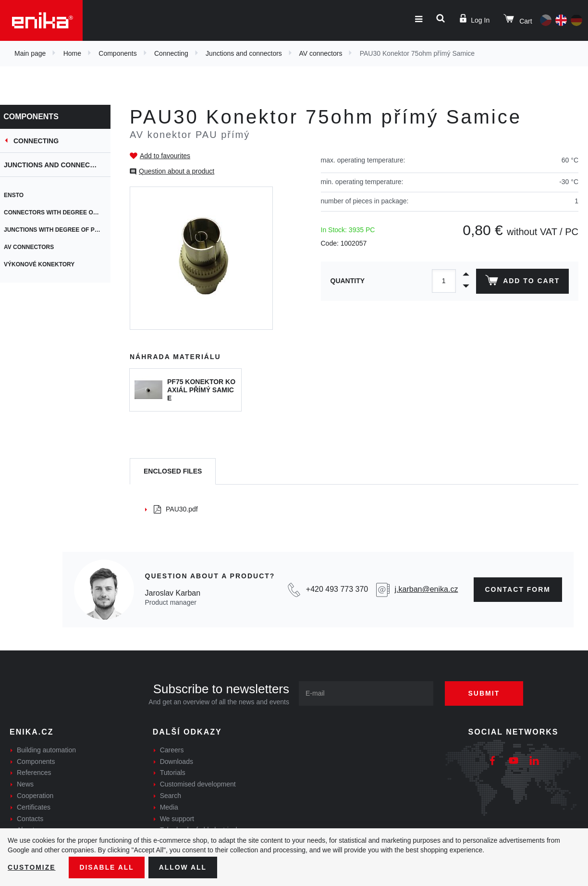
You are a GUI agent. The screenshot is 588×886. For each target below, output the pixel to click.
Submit (485, 693)
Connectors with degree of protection (62, 212)
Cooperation (35, 796)
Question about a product (177, 171)
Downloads (177, 761)
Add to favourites (165, 156)
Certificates (34, 807)
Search (171, 796)
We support (177, 819)
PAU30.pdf (176, 509)
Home (72, 53)
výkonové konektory (45, 264)
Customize (32, 867)
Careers (172, 750)
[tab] (173, 471)
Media (169, 807)
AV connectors (320, 53)
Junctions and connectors (244, 53)
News (25, 784)
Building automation (46, 750)
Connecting (171, 53)
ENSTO (19, 195)
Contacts (30, 819)
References (34, 773)
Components (117, 53)
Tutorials (173, 773)
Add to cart (522, 282)
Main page (30, 53)
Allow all (184, 867)
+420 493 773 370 (337, 589)
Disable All (107, 867)
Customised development (198, 784)
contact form (518, 589)
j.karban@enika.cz (427, 589)
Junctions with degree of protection (62, 230)
